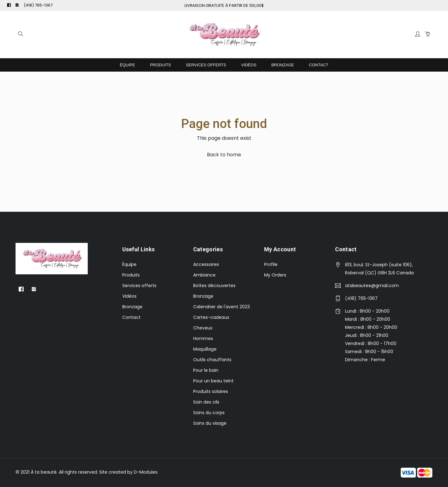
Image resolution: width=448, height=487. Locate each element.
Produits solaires (211, 391)
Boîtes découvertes (214, 286)
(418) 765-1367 (38, 5)
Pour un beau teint (213, 381)
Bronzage (283, 65)
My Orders (275, 275)
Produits (160, 65)
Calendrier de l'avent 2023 (222, 307)
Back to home (224, 155)
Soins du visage (210, 423)
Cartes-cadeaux (211, 317)
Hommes (203, 338)
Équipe (127, 65)
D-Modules (146, 472)
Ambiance (204, 275)
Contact (319, 65)
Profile (271, 264)
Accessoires (206, 264)
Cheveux (203, 328)
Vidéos (249, 65)
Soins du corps (209, 413)
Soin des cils (206, 402)
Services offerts (206, 65)
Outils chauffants (212, 360)
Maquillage (205, 349)
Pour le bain (206, 370)
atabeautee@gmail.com (372, 286)
